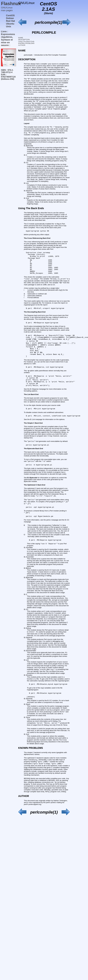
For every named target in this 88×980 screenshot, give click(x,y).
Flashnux (11, 4)
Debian (10, 18)
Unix (9, 26)
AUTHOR (22, 45)
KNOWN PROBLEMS (26, 43)
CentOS (10, 15)
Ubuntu (10, 24)
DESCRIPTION (24, 40)
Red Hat (10, 21)
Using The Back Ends (26, 41)
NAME (21, 38)
